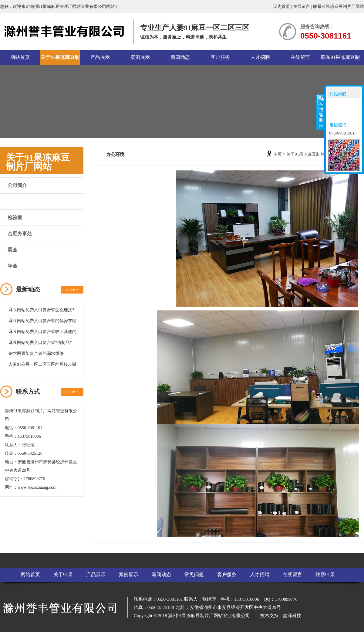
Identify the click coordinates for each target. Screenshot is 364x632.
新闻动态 (180, 57)
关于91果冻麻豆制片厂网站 (60, 60)
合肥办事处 (20, 234)
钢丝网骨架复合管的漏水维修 (36, 353)
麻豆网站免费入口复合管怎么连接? (41, 310)
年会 (12, 266)
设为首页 (281, 7)
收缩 (321, 112)
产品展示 (100, 57)
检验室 (15, 217)
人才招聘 (260, 57)
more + (72, 289)
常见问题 (194, 574)
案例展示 (140, 57)
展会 (12, 250)
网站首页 (20, 57)
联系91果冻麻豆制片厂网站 (339, 7)
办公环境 (17, 201)
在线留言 (302, 7)
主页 (278, 154)
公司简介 (17, 185)
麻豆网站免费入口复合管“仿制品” (40, 343)
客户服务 (220, 57)
